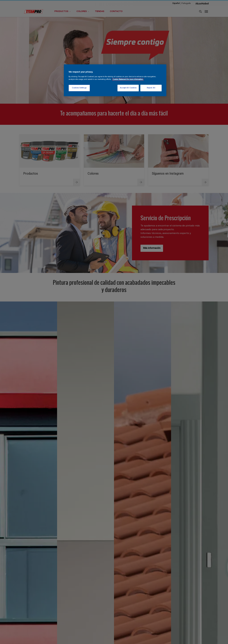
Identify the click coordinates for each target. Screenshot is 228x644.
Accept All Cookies (128, 88)
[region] (115, 80)
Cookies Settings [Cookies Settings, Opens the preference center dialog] (79, 88)
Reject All (151, 88)
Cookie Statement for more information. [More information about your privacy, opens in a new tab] (128, 79)
